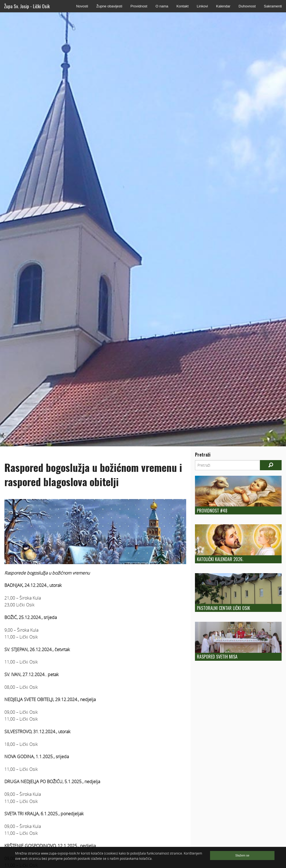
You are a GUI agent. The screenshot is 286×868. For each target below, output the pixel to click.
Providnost (139, 6)
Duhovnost (247, 6)
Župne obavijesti (109, 6)
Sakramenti (273, 6)
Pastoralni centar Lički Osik (223, 608)
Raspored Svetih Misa (217, 657)
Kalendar (223, 6)
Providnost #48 (212, 511)
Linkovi (202, 6)
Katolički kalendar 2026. (220, 559)
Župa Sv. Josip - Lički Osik (27, 6)
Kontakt (182, 6)
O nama (162, 6)
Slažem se (242, 855)
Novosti (82, 6)
